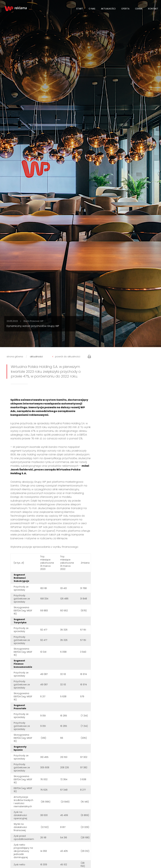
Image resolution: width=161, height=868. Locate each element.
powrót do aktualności (66, 357)
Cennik (139, 9)
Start (80, 9)
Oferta (125, 9)
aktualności (36, 357)
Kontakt (153, 9)
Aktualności (108, 9)
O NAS (92, 9)
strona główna (15, 357)
